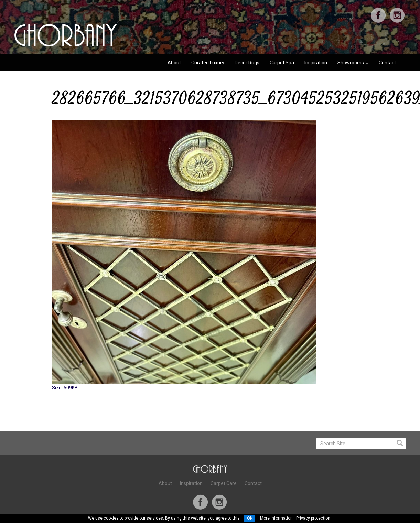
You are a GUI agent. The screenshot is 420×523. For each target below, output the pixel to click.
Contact (387, 63)
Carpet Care (224, 483)
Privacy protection (313, 518)
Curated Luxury (208, 63)
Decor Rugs (247, 63)
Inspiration (316, 63)
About (174, 63)
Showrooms (353, 63)
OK (250, 518)
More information (276, 518)
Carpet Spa (282, 63)
